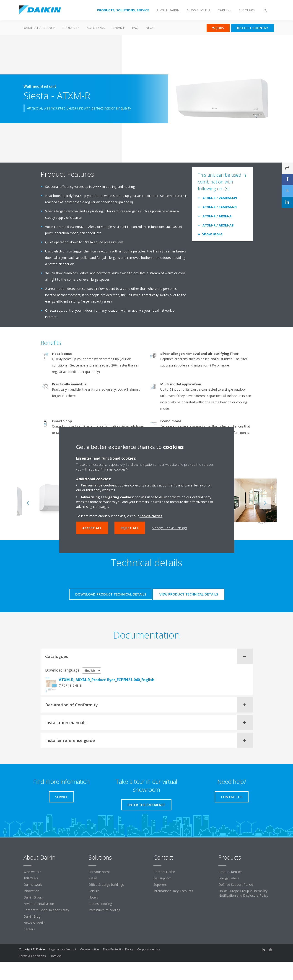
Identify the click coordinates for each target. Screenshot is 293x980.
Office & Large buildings (106, 885)
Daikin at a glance (39, 28)
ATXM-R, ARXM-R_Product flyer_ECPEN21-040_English (107, 680)
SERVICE (119, 28)
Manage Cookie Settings (170, 528)
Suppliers (160, 885)
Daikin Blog (32, 916)
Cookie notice (90, 949)
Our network (33, 885)
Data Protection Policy (118, 949)
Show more (212, 234)
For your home (100, 872)
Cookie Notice (151, 516)
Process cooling (100, 904)
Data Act (56, 956)
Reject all (130, 528)
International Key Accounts (173, 891)
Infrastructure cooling (104, 910)
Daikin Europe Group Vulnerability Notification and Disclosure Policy (243, 893)
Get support (162, 878)
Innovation (31, 891)
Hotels (93, 897)
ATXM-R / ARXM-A (217, 216)
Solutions (96, 28)
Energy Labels (229, 878)
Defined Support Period (236, 885)
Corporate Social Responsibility (46, 910)
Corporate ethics (149, 949)
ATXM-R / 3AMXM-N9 (219, 207)
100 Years (31, 878)
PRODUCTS (71, 28)
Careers (29, 929)
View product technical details (189, 594)
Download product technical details (111, 594)
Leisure (94, 891)
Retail (93, 878)
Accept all (92, 528)
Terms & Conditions (32, 956)
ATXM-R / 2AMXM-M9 (220, 198)
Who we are (32, 872)
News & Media (34, 923)
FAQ (135, 28)
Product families (230, 872)
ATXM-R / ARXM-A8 (218, 225)
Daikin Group (33, 897)
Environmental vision (39, 904)
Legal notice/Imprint (63, 949)
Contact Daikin (164, 872)
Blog (150, 28)
